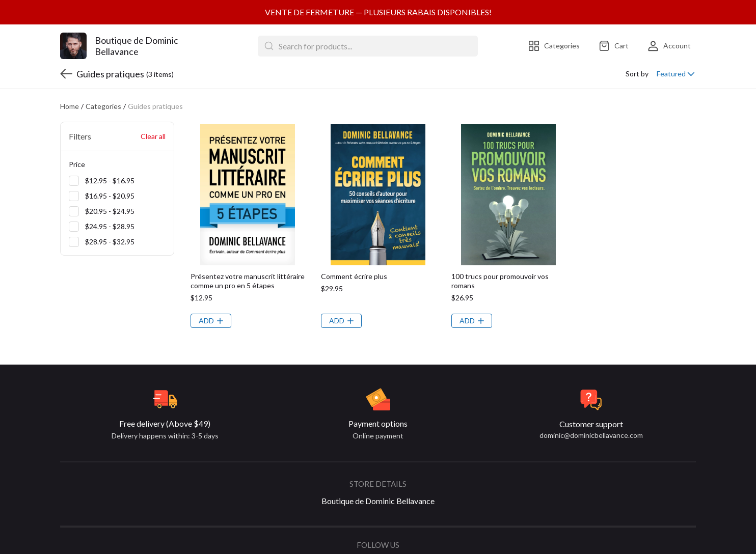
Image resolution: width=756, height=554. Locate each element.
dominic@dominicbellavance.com (591, 411)
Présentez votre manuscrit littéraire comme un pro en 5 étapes (248, 256)
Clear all (153, 112)
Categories (103, 82)
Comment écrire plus (354, 252)
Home (70, 82)
